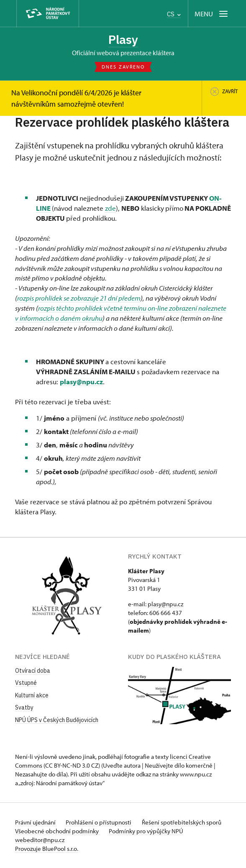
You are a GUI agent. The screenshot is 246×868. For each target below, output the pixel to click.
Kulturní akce (32, 695)
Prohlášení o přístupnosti (100, 822)
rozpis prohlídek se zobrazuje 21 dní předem (79, 298)
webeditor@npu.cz (40, 840)
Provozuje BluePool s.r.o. (47, 849)
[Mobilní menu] (212, 14)
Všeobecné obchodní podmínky (58, 831)
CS (174, 14)
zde (110, 208)
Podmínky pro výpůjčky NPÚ (147, 831)
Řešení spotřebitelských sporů (184, 822)
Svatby (24, 708)
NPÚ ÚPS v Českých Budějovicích (57, 720)
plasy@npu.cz (81, 382)
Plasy (123, 40)
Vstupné (26, 683)
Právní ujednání (36, 822)
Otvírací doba (33, 671)
